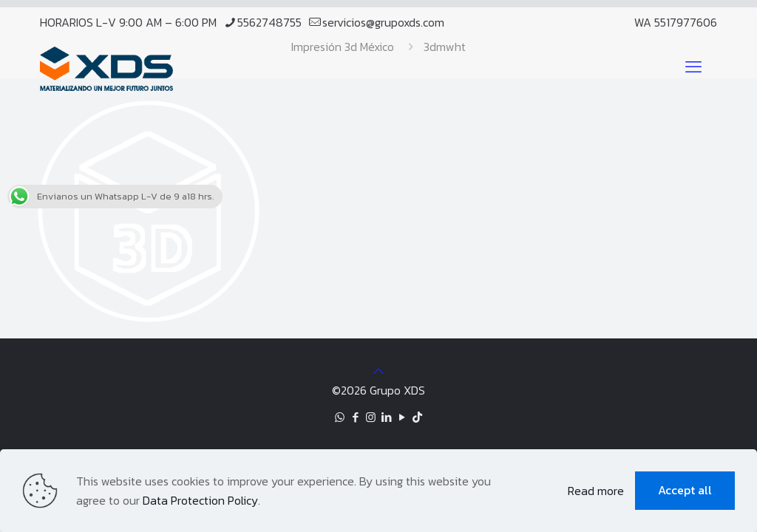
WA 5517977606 (676, 22)
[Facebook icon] (355, 417)
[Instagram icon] (371, 417)
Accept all (685, 490)
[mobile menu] (693, 67)
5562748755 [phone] (269, 22)
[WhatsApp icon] (340, 417)
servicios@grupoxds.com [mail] (383, 22)
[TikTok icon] (417, 417)
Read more (596, 491)
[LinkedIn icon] (386, 417)
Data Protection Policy (200, 500)
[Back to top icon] (378, 371)
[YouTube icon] (402, 417)
